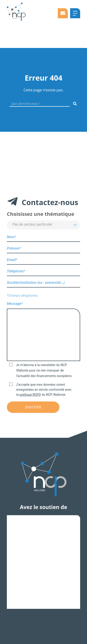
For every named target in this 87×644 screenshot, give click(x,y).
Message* (43, 332)
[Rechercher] (75, 104)
